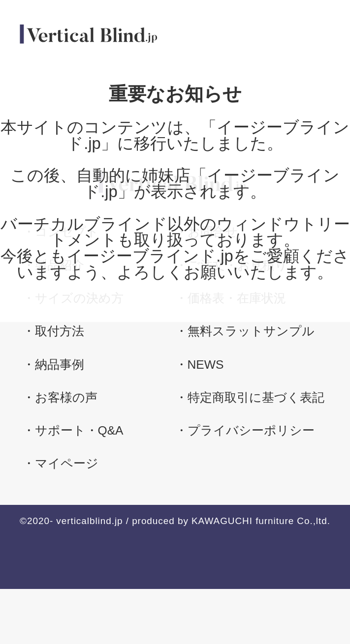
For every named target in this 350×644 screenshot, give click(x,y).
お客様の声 (66, 397)
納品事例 (60, 365)
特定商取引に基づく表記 (256, 397)
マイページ (67, 463)
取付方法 (60, 331)
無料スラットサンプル (251, 331)
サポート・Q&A (79, 430)
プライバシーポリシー (251, 430)
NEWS (206, 365)
